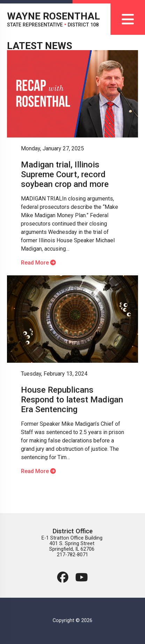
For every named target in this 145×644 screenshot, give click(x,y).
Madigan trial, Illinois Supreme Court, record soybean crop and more (65, 174)
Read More (38, 263)
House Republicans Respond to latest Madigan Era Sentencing (72, 400)
